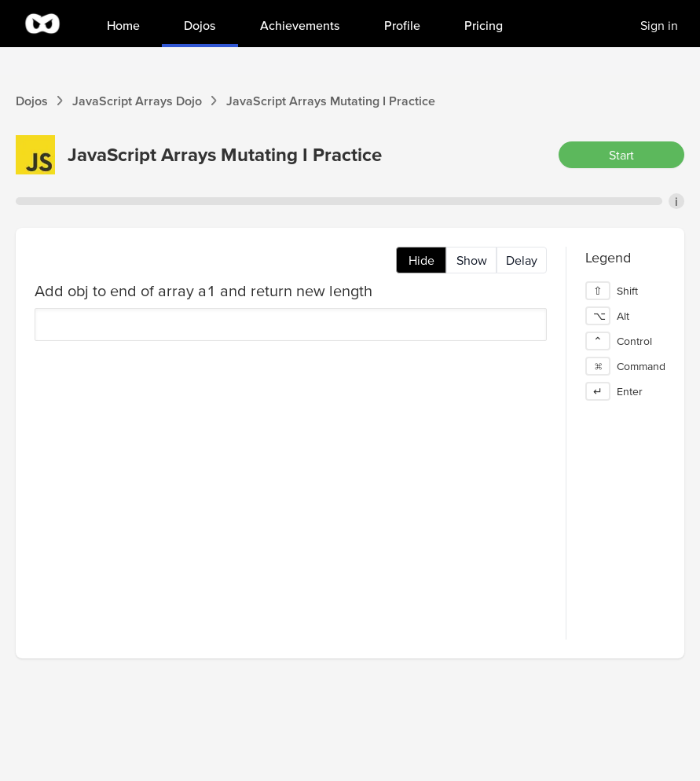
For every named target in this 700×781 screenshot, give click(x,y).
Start (621, 155)
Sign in (659, 25)
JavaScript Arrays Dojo (137, 101)
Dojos (32, 101)
